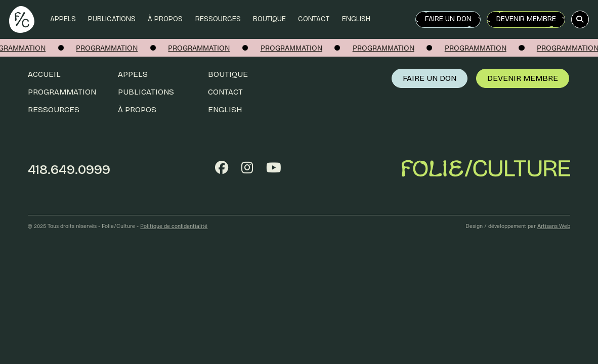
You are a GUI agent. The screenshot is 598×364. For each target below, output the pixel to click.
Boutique (269, 19)
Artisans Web (554, 226)
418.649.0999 (69, 170)
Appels (63, 19)
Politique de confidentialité (174, 226)
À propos (165, 19)
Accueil (44, 74)
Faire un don (448, 19)
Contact (314, 19)
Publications (112, 19)
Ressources (218, 19)
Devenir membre (526, 19)
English (356, 19)
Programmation (62, 92)
